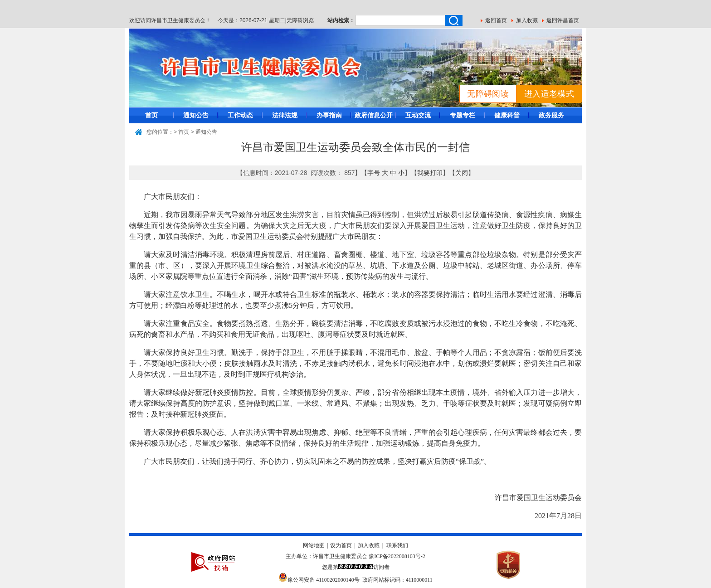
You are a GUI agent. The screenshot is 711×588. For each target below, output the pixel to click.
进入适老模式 (549, 94)
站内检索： (341, 20)
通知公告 (196, 115)
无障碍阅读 (488, 94)
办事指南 (329, 115)
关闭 (462, 173)
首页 (151, 115)
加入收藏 (527, 20)
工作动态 (240, 115)
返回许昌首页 (563, 20)
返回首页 (496, 20)
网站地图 (314, 545)
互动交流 (418, 115)
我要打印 (430, 173)
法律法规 (285, 115)
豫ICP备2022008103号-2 (397, 556)
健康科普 (507, 115)
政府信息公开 (374, 115)
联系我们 (397, 545)
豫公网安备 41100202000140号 (319, 580)
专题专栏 (463, 115)
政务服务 (551, 115)
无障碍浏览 (300, 20)
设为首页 (341, 545)
